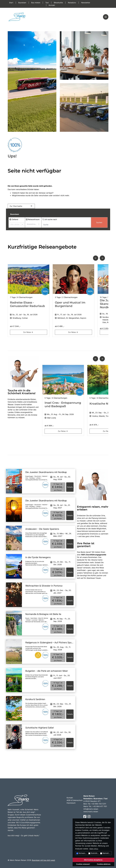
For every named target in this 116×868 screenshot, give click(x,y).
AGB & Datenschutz (75, 800)
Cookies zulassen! (83, 864)
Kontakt (52, 5)
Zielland (14, 219)
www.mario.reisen (91, 812)
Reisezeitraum (33, 219)
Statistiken (94, 853)
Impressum (71, 803)
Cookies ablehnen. (104, 864)
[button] (96, 258)
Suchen (99, 222)
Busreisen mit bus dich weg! (43, 860)
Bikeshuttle (59, 3)
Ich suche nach (50, 219)
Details (70, 487)
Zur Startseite (21, 206)
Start (11, 3)
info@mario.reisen (91, 809)
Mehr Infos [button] (94, 849)
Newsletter (86, 3)
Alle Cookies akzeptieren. (93, 860)
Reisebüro (72, 3)
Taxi (47, 3)
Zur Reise (28, 332)
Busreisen (23, 3)
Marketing (106, 853)
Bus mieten (36, 3)
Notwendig (82, 853)
